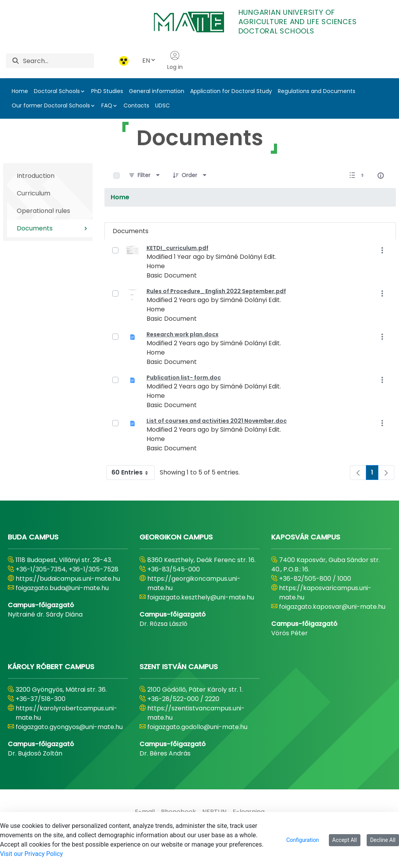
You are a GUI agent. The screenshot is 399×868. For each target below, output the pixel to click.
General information (157, 91)
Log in (175, 61)
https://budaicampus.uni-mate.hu (68, 579)
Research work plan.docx (183, 334)
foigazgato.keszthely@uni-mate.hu (201, 597)
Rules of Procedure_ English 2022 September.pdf (216, 291)
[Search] (58, 61)
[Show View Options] (357, 176)
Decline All (383, 840)
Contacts (136, 105)
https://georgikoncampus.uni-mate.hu (194, 583)
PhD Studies (107, 91)
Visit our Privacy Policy (31, 854)
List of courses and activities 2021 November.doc (217, 421)
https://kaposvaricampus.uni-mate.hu (325, 593)
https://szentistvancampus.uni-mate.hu (196, 713)
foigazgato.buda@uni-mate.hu (62, 588)
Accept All (345, 840)
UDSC (162, 105)
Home (20, 91)
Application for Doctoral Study (231, 91)
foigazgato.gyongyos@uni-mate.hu (69, 727)
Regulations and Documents (317, 91)
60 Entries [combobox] (133, 473)
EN (149, 61)
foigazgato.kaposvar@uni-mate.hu (332, 607)
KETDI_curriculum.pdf (177, 248)
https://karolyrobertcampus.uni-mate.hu (66, 713)
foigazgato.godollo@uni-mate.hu (197, 727)
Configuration (303, 840)
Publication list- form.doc (184, 378)
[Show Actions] (382, 250)
